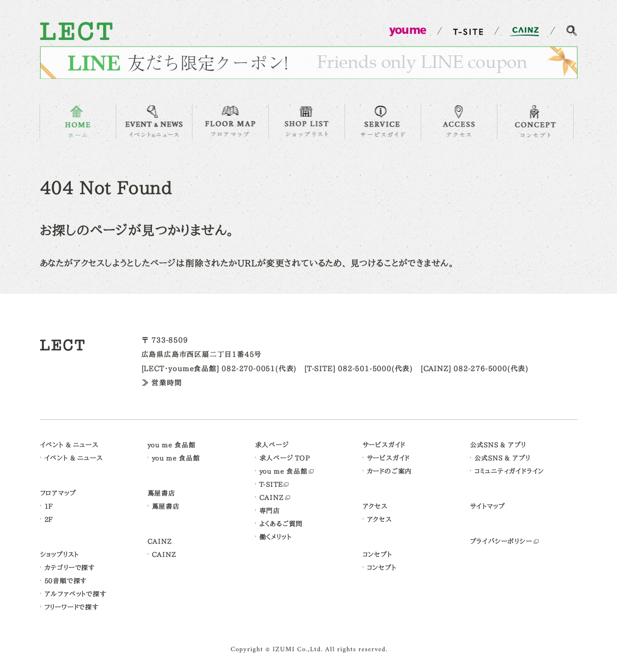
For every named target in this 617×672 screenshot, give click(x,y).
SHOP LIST (307, 121)
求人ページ (272, 445)
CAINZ (160, 541)
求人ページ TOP (285, 458)
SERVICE (383, 121)
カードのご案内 (390, 471)
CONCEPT (535, 121)
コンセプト (377, 554)
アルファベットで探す (75, 594)
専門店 (270, 510)
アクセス (375, 506)
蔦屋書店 (162, 493)
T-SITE (271, 484)
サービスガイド (384, 445)
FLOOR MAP (230, 121)
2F (49, 519)
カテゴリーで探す (70, 567)
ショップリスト (60, 554)
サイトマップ (488, 506)
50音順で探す (66, 580)
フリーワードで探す (72, 607)
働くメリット (276, 537)
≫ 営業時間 (162, 383)
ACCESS (459, 121)
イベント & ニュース (69, 445)
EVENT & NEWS (154, 121)
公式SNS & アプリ (498, 445)
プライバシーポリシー (501, 541)
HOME (78, 121)
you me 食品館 (172, 445)
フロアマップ (58, 493)
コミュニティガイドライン (510, 471)
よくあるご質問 (281, 523)
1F (49, 506)
